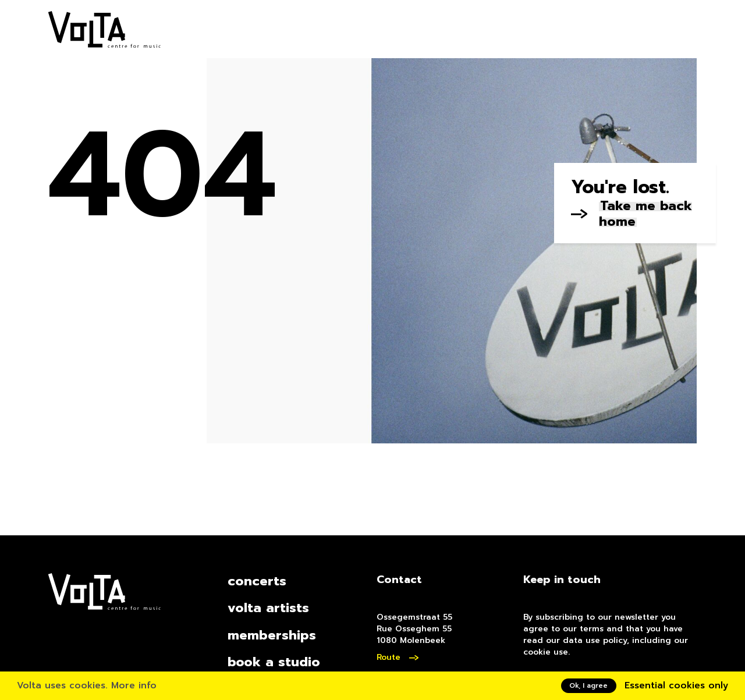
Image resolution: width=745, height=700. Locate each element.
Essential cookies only (676, 685)
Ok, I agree (588, 685)
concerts (257, 581)
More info (134, 685)
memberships (272, 635)
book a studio (274, 662)
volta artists (268, 608)
